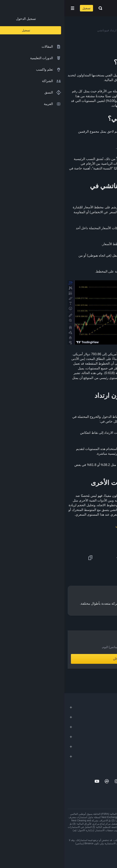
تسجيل (22, 8)
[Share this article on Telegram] (55, 558)
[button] (8, 8)
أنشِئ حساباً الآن (58, 659)
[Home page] (72, 8)
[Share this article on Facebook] (83, 558)
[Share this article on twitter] (111, 558)
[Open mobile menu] (8, 8)
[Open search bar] (35, 8)
